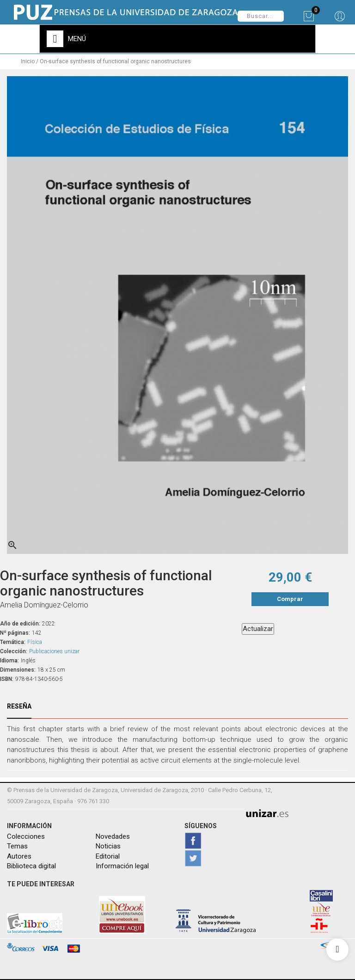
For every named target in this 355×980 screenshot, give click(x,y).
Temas (17, 846)
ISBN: (7, 679)
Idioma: (9, 661)
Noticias (108, 846)
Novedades (113, 836)
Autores (19, 856)
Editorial (108, 856)
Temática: (13, 642)
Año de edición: (20, 624)
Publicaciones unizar (54, 651)
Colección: (14, 651)
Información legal (122, 866)
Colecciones (26, 836)
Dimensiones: (18, 670)
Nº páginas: (15, 633)
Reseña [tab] (19, 706)
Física (35, 642)
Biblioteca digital (31, 866)
